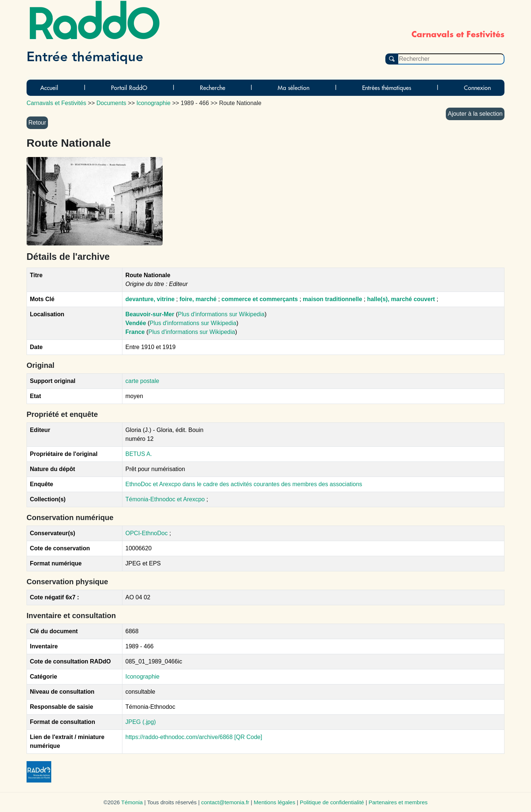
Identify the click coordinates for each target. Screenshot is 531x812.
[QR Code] (248, 737)
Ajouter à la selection (475, 114)
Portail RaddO (129, 88)
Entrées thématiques (387, 88)
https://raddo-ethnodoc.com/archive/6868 (179, 737)
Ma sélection (294, 88)
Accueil (49, 88)
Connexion (477, 88)
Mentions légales (275, 802)
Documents (111, 103)
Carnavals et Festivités (56, 103)
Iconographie (143, 677)
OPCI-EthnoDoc (147, 533)
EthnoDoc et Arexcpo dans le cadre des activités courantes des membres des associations (244, 484)
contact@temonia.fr (225, 802)
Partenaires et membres (398, 802)
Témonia (132, 802)
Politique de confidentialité (332, 802)
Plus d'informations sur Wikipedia (221, 314)
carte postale (142, 381)
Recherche (213, 88)
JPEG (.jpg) (141, 722)
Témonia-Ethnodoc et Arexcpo (166, 499)
